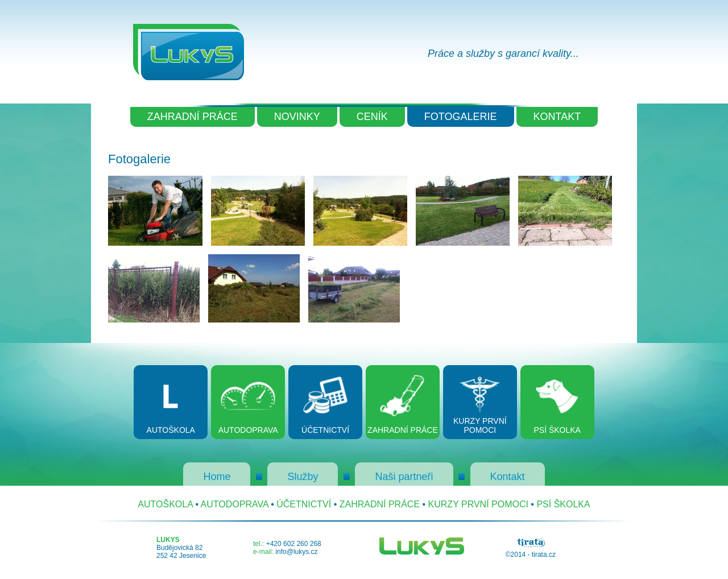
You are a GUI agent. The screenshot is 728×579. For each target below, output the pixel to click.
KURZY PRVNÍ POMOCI (478, 504)
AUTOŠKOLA (165, 504)
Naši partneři (404, 477)
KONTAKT (557, 117)
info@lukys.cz (296, 552)
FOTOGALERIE (461, 117)
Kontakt (508, 477)
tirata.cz (544, 555)
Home (217, 477)
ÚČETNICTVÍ (304, 504)
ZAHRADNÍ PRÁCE (193, 117)
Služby (303, 477)
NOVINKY (297, 117)
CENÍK (372, 117)
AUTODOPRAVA (235, 504)
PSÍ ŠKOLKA (563, 504)
